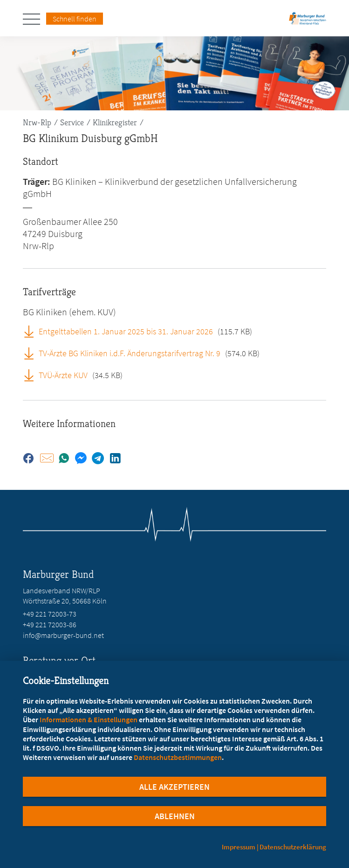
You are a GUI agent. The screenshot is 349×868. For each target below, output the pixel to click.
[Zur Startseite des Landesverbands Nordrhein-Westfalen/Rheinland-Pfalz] (308, 21)
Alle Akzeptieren (174, 787)
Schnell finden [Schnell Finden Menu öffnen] (75, 19)
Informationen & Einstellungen (89, 719)
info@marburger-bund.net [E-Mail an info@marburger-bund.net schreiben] (63, 635)
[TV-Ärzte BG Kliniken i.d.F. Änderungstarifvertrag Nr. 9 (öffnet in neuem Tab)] (32, 353)
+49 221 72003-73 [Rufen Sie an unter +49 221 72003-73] (50, 614)
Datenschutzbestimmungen (178, 757)
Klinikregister (115, 122)
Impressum (239, 847)
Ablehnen (175, 816)
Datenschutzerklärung (293, 847)
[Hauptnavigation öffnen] (34, 19)
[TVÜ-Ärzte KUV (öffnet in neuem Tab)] (32, 375)
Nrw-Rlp (37, 122)
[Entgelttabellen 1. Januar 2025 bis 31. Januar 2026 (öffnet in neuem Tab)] (32, 331)
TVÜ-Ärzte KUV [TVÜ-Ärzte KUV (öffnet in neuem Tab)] (63, 375)
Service (72, 122)
